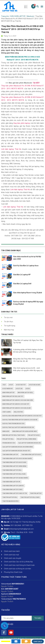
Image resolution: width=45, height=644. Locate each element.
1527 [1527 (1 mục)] (4, 385)
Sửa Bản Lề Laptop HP (22, 275)
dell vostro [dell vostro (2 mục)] (18, 412)
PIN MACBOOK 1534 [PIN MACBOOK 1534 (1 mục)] (9, 443)
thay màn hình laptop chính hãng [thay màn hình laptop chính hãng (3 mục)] (14, 466)
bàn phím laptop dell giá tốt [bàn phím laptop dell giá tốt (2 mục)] (13, 396)
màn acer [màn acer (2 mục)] (6, 431)
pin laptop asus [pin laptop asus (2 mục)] (34, 435)
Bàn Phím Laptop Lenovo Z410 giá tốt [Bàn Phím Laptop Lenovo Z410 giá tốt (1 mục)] (16, 404)
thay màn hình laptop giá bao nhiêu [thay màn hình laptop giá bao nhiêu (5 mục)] (15, 478)
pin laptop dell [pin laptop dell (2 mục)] (8, 439)
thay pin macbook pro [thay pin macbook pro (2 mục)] (10, 501)
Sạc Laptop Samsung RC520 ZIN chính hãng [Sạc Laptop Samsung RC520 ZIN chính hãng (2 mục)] (18, 447)
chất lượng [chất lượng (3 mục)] (7, 412)
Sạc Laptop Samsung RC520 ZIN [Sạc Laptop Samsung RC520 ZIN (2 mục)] (29, 443)
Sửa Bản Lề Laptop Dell (22, 284)
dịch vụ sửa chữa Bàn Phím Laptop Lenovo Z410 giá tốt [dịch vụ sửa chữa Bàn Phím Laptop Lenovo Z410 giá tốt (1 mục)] (22, 416)
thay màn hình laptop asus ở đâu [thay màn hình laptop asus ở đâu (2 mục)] (14, 462)
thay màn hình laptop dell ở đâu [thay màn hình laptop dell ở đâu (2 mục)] (14, 474)
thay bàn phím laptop (22, 123)
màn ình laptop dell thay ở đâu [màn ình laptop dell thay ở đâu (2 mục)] (14, 435)
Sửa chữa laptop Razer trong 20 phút (28, 293)
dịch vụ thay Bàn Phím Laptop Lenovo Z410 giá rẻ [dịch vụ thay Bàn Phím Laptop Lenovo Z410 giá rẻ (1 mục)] (20, 420)
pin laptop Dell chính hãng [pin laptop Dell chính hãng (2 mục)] (27, 439)
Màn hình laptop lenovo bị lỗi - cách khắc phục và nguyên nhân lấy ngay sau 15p (28, 369)
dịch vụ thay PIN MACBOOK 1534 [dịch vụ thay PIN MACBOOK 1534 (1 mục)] (13, 424)
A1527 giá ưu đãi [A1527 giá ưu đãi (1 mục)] (34, 385)
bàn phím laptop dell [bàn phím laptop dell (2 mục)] (25, 393)
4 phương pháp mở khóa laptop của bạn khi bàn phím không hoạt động (28, 351)
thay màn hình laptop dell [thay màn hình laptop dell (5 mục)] (12, 470)
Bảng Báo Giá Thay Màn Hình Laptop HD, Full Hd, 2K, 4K (27, 360)
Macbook (30, 16)
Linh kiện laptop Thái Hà (11, 149)
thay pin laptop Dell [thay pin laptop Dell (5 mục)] (10, 497)
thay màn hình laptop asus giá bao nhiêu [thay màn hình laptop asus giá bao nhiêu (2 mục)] (17, 459)
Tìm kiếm (38, 618)
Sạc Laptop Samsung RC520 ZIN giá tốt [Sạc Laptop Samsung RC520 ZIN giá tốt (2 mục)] (16, 451)
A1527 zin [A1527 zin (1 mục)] (19, 389)
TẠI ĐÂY (36, 83)
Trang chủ (5, 16)
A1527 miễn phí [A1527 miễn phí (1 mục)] (8, 389)
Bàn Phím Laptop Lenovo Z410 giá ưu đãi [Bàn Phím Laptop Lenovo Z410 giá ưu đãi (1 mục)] (17, 408)
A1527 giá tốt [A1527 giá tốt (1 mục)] (21, 385)
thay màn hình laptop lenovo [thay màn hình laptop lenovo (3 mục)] (13, 486)
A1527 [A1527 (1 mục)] (11, 385)
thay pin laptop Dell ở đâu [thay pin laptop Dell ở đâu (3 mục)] (30, 497)
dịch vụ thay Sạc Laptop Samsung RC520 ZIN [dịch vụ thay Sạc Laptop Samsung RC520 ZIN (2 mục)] (18, 427)
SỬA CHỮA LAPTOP (18, 16)
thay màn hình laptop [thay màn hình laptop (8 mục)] (10, 455)
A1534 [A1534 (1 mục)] (28, 389)
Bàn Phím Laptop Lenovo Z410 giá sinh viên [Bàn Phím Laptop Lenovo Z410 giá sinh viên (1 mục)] (18, 400)
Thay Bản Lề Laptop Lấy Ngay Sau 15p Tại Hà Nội (28, 341)
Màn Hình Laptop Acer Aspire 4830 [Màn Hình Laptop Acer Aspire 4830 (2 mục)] (25, 431)
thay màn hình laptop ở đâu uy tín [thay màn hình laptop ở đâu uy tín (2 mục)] (15, 493)
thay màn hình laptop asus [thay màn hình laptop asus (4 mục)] (31, 455)
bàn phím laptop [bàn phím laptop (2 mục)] (9, 393)
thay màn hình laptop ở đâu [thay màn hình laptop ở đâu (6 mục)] (12, 490)
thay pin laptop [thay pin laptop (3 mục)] (36, 493)
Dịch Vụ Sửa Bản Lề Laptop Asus (26, 266)
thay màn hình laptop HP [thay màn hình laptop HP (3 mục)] (11, 482)
